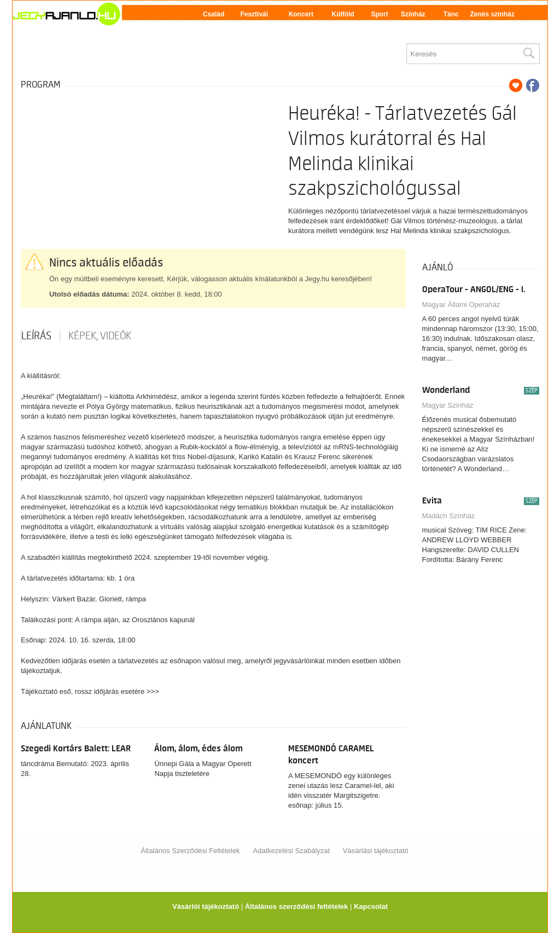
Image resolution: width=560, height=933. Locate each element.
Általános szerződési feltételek (297, 906)
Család (214, 14)
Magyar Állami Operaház (461, 305)
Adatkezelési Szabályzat (291, 851)
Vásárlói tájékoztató (206, 906)
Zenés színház (492, 14)
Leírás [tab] (36, 336)
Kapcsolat (371, 906)
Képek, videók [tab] (100, 336)
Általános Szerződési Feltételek (190, 851)
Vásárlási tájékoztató (376, 851)
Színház (413, 14)
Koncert (301, 14)
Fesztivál (254, 14)
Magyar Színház (448, 405)
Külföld (343, 14)
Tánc (451, 14)
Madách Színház (449, 516)
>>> (153, 691)
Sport (379, 14)
